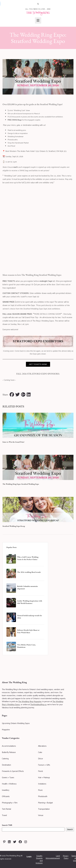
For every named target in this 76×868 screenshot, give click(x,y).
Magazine (6, 729)
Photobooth (43, 796)
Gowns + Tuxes (8, 777)
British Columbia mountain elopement (27, 587)
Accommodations (9, 746)
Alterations (42, 746)
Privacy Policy (66, 857)
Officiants (6, 796)
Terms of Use (74, 858)
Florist (40, 771)
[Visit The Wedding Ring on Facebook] (20, 842)
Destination (6, 765)
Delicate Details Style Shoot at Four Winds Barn (28, 631)
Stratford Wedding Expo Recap (14, 526)
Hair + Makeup (44, 777)
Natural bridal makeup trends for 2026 (30, 617)
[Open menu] (38, 20)
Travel (4, 815)
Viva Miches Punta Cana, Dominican (26, 646)
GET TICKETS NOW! (38, 364)
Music (40, 790)
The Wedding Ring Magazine (30, 701)
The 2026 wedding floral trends (29, 572)
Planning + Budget (45, 803)
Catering (5, 758)
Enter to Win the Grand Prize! (13, 442)
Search (70, 829)
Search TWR (7, 825)
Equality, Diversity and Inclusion (39, 859)
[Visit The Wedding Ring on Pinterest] (4, 842)
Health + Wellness (9, 784)
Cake (40, 752)
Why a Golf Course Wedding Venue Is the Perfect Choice (28, 558)
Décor (41, 758)
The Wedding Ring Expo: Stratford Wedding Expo (21, 484)
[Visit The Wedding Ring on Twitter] (15, 842)
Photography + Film (10, 803)
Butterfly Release (9, 752)
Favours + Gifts (44, 765)
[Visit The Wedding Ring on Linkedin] (9, 842)
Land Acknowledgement (53, 857)
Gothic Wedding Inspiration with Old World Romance (30, 602)
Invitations (42, 784)
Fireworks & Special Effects (13, 771)
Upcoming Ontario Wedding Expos (16, 723)
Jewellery (6, 790)
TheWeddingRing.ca (38, 704)
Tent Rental (6, 809)
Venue (41, 815)
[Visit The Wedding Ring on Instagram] (26, 842)
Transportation (44, 809)
